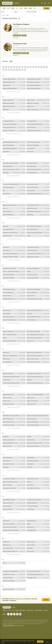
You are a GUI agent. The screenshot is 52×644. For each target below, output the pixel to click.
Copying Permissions (20, 614)
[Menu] (49, 3)
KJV (8, 8)
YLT (17, 8)
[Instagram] (15, 617)
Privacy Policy (30, 614)
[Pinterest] (18, 617)
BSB (4, 8)
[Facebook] (8, 617)
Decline (47, 642)
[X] (12, 617)
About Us (5, 614)
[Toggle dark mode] (45, 3)
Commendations (39, 614)
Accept (40, 642)
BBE (26, 8)
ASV (21, 8)
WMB (30, 8)
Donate (47, 8)
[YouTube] (21, 617)
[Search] (42, 3)
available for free (20, 602)
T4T (35, 8)
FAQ (10, 614)
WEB (13, 8)
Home (3, 15)
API (13, 614)
